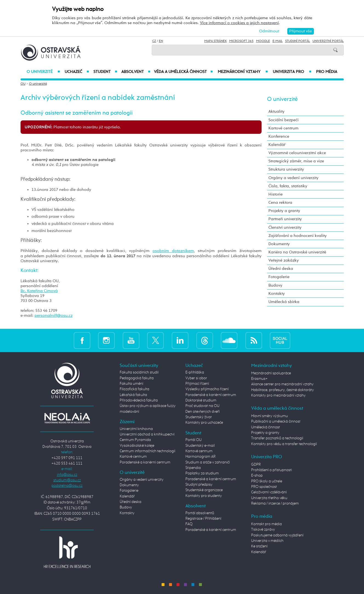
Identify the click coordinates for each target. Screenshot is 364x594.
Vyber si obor (196, 378)
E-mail (278, 41)
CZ (154, 41)
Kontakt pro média (266, 524)
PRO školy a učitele (267, 481)
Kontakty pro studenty (204, 496)
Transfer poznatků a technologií (277, 438)
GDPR (256, 465)
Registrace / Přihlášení (203, 519)
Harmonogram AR (200, 457)
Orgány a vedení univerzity (293, 178)
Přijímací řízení (197, 384)
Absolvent (136, 72)
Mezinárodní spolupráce (271, 373)
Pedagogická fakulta (137, 378)
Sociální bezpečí (283, 120)
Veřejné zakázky (284, 260)
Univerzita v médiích (267, 541)
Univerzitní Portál (328, 41)
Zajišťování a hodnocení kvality (298, 236)
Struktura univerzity (286, 169)
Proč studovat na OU (202, 406)
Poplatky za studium (202, 473)
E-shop (257, 476)
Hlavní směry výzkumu (270, 416)
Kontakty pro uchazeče (204, 423)
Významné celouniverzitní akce (297, 153)
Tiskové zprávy (263, 530)
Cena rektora (280, 203)
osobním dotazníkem (173, 251)
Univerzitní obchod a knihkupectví (147, 434)
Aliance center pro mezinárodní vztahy (282, 384)
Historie (276, 194)
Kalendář (277, 145)
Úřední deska (281, 269)
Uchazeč (77, 72)
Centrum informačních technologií (147, 451)
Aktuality (276, 111)
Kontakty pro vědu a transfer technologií (284, 444)
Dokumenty (279, 244)
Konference (279, 136)
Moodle (263, 41)
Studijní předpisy (199, 485)
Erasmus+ (259, 379)
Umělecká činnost (266, 427)
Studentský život (199, 417)
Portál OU (194, 440)
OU (23, 84)
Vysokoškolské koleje (137, 446)
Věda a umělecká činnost (183, 72)
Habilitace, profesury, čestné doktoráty (283, 390)
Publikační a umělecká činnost (276, 422)
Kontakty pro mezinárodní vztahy (278, 395)
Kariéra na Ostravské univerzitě (297, 252)
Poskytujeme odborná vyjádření (277, 535)
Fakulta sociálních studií (139, 372)
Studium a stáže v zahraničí (208, 462)
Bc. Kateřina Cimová (39, 291)
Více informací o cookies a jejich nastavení (239, 23)
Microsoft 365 (241, 41)
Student (105, 72)
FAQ (189, 524)
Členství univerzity (285, 227)
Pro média (327, 72)
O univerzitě (43, 72)
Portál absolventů (200, 513)
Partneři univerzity (285, 219)
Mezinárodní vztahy (243, 72)
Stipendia (193, 468)
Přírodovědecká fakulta (139, 400)
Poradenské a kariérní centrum (145, 462)
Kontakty (277, 294)
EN (161, 41)
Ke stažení (259, 546)
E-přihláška (195, 372)
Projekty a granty (284, 211)
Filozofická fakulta (134, 389)
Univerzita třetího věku (269, 498)
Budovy (275, 285)
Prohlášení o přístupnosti (272, 470)
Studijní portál (298, 41)
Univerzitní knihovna (136, 429)
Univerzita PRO (292, 72)
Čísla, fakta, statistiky (288, 186)
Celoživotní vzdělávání (269, 492)
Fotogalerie (279, 277)
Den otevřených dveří (203, 412)
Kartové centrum (283, 128)
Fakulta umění (131, 384)
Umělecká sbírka (284, 302)
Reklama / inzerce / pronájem (275, 504)
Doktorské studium (201, 400)
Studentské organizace (204, 490)
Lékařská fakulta (133, 395)
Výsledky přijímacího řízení (207, 389)
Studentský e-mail (200, 446)
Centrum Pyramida (135, 440)
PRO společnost (264, 487)
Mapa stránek (216, 41)
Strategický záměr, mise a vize (296, 161)
